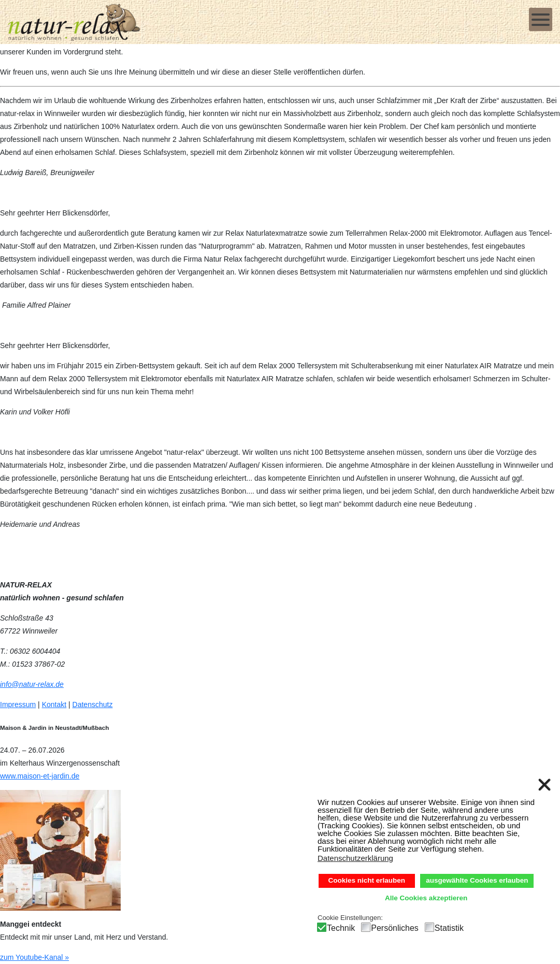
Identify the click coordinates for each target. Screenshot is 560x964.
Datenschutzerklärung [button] (355, 858)
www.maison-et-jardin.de (40, 776)
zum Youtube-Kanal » (34, 957)
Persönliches (395, 928)
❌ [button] (544, 785)
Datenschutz (93, 704)
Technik (341, 928)
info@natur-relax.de (32, 684)
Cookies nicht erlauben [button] (367, 880)
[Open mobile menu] (541, 19)
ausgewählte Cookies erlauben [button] (477, 880)
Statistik (449, 928)
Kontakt (54, 704)
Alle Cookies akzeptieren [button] (426, 898)
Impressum (18, 704)
